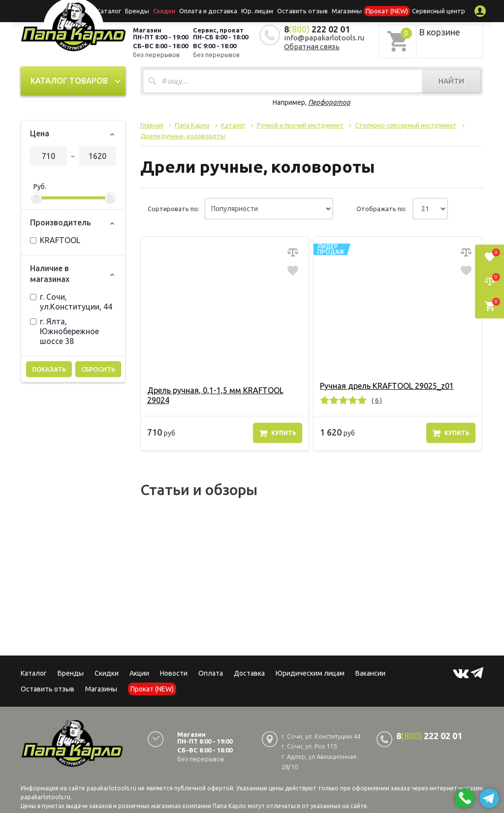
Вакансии (370, 673)
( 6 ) (377, 400)
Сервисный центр (439, 11)
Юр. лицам (257, 11)
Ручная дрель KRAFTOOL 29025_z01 (387, 386)
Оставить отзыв (302, 11)
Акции (139, 673)
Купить (278, 433)
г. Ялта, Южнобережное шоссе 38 (64, 331)
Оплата (211, 673)
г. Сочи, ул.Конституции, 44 (71, 302)
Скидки (107, 673)
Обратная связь (312, 47)
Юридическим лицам (310, 673)
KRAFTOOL (55, 240)
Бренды (137, 11)
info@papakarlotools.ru (324, 38)
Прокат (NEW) (387, 11)
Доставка (249, 673)
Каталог (109, 11)
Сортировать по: (173, 209)
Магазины (101, 689)
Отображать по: (381, 209)
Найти (451, 81)
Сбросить (98, 369)
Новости (174, 673)
